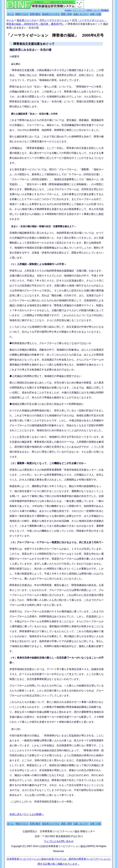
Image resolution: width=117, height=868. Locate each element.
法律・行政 (95, 14)
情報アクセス (22, 14)
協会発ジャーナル (51, 14)
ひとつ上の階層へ (34, 814)
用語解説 (105, 10)
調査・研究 (66, 14)
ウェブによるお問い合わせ (59, 841)
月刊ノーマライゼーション (54, 20)
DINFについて (93, 10)
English (68, 10)
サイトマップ (79, 10)
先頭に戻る (16, 814)
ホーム (11, 14)
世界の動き (35, 14)
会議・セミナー (81, 14)
